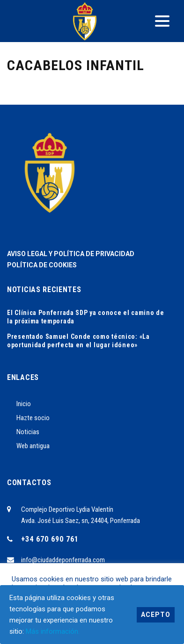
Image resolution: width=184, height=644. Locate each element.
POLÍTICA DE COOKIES (42, 265)
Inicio (24, 404)
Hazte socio (33, 418)
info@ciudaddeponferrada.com (63, 560)
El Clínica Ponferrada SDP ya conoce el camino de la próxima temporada (86, 317)
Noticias (28, 432)
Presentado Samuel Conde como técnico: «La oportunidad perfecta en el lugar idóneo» (78, 341)
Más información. (53, 631)
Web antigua (33, 446)
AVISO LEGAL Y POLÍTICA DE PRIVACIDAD (71, 254)
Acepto (156, 615)
